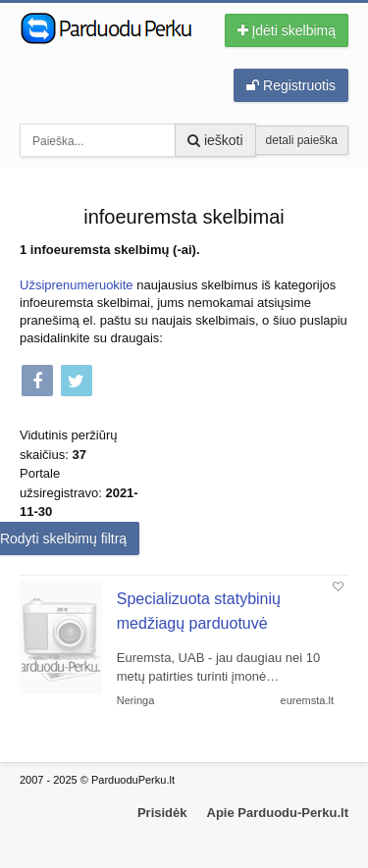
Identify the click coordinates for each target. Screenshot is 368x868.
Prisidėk (162, 813)
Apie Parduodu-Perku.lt (278, 813)
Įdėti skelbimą (287, 30)
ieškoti (215, 140)
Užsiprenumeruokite (77, 285)
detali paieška (302, 140)
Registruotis (291, 85)
